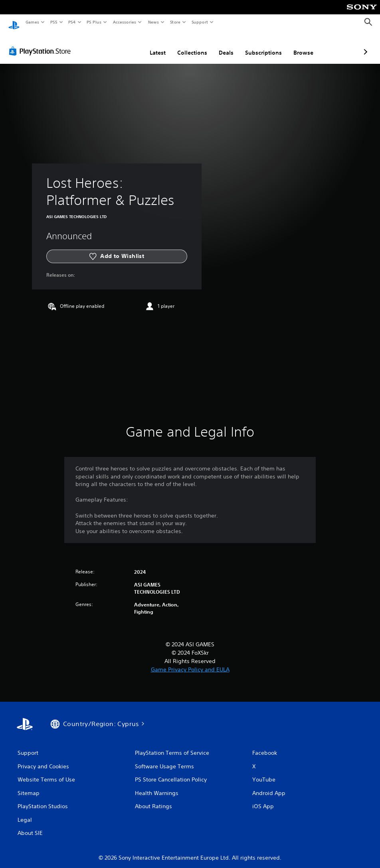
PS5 (54, 22)
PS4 (72, 22)
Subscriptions (221, 45)
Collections (150, 45)
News (153, 22)
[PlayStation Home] (14, 22)
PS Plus (94, 22)
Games (32, 22)
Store (175, 22)
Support (199, 22)
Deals (184, 45)
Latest (115, 45)
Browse (261, 45)
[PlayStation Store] (42, 43)
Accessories (124, 22)
